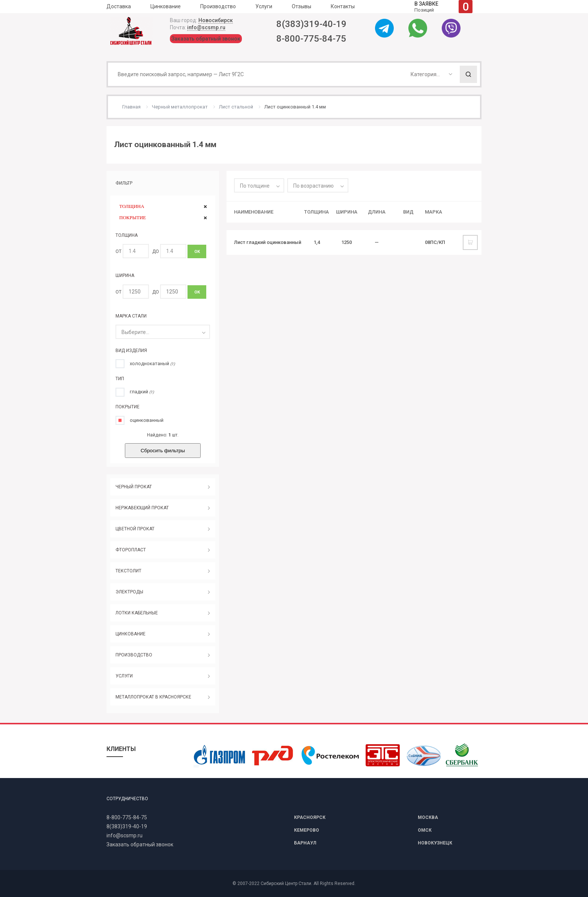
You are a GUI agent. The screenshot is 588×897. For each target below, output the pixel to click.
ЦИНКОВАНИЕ (130, 634)
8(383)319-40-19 (311, 24)
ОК (197, 252)
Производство (218, 6)
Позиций (443, 7)
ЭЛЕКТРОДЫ (129, 592)
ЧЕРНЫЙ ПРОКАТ (134, 487)
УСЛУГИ (124, 676)
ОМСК (425, 830)
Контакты (343, 6)
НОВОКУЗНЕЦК (435, 843)
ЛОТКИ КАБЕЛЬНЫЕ (137, 613)
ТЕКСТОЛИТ (128, 571)
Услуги (264, 6)
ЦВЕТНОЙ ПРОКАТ (135, 529)
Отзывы (301, 6)
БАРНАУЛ (305, 843)
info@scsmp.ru (206, 27)
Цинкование (166, 6)
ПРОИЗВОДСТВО (134, 655)
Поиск (468, 74)
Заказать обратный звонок (206, 39)
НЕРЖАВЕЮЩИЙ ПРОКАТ (142, 508)
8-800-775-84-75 (311, 39)
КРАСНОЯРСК (310, 817)
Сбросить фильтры (163, 451)
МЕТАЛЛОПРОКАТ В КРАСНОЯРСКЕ (153, 697)
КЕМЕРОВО (307, 830)
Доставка (119, 6)
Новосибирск (216, 20)
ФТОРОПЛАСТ (131, 550)
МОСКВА (428, 817)
